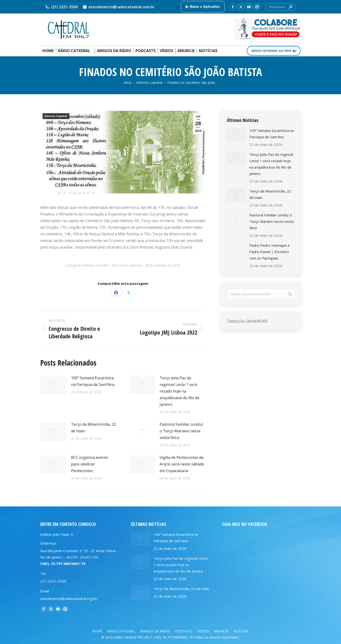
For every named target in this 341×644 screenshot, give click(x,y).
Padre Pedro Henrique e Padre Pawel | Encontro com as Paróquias (269, 252)
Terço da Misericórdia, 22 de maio (93, 428)
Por (127, 265)
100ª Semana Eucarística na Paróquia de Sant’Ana (93, 381)
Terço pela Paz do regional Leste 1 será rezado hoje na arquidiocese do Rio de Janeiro (179, 391)
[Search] (281, 7)
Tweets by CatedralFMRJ (247, 321)
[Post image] (53, 385)
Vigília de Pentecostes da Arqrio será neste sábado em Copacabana (182, 464)
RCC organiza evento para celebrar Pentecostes (90, 464)
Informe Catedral (56, 116)
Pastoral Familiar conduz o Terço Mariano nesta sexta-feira (181, 431)
